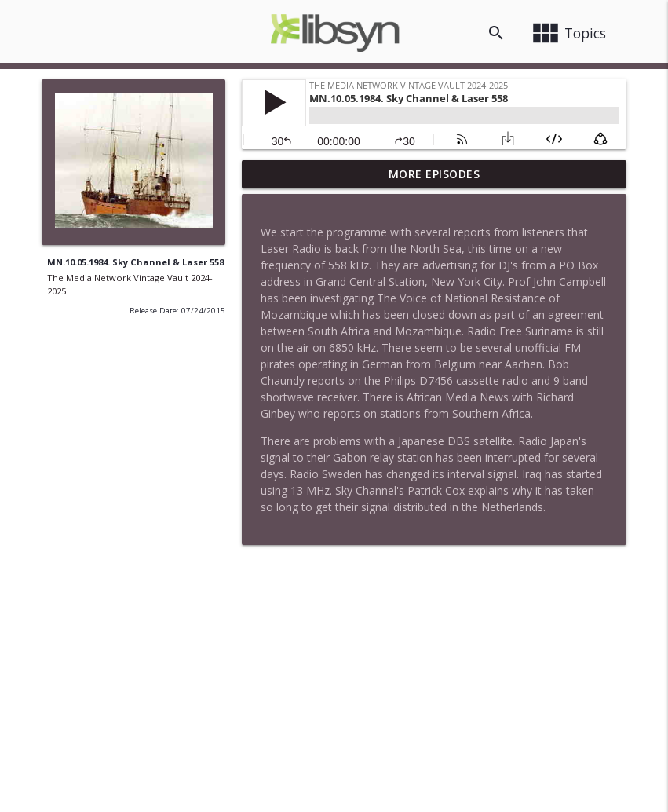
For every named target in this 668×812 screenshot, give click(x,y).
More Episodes (434, 174)
